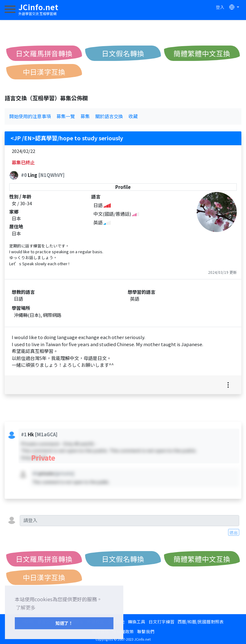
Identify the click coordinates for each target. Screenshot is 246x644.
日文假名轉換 (123, 53)
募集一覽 (66, 116)
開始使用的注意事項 (30, 116)
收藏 (133, 116)
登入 (220, 7)
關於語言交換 (109, 116)
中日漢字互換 (44, 72)
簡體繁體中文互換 (202, 53)
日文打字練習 (162, 622)
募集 (85, 116)
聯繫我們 (146, 631)
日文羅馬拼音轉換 (44, 53)
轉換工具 (137, 622)
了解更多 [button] (26, 607)
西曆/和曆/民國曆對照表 (201, 622)
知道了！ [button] (64, 623)
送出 (234, 532)
